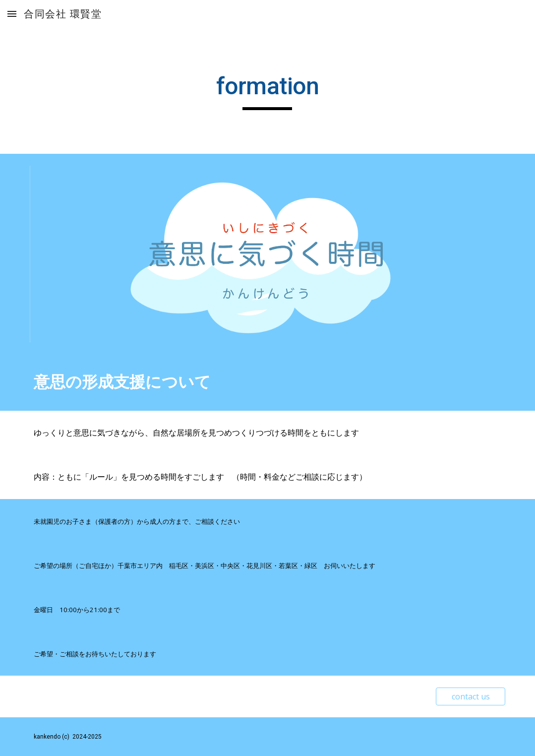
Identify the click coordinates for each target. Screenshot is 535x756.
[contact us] (470, 696)
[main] (267, 91)
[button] (12, 14)
